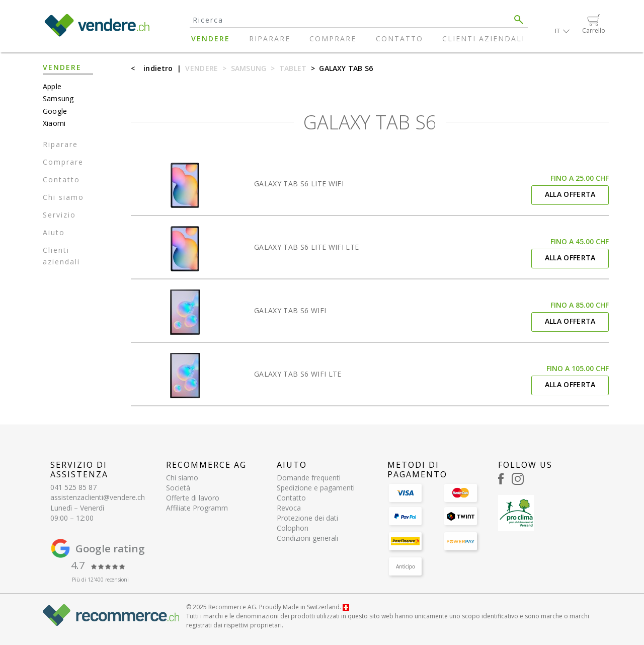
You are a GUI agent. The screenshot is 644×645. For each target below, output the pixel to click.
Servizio (59, 215)
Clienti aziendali (484, 39)
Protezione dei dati (307, 518)
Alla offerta (570, 194)
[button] (562, 31)
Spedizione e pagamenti (316, 488)
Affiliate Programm (197, 508)
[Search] (350, 20)
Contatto (399, 39)
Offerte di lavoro (193, 498)
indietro (158, 68)
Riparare (270, 39)
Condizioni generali (307, 538)
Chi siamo (63, 197)
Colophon (293, 528)
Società (178, 488)
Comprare (333, 39)
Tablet (293, 68)
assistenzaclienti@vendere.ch (98, 497)
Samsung (249, 68)
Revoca (289, 508)
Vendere (211, 39)
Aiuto (54, 232)
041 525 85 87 (73, 487)
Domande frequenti (309, 478)
